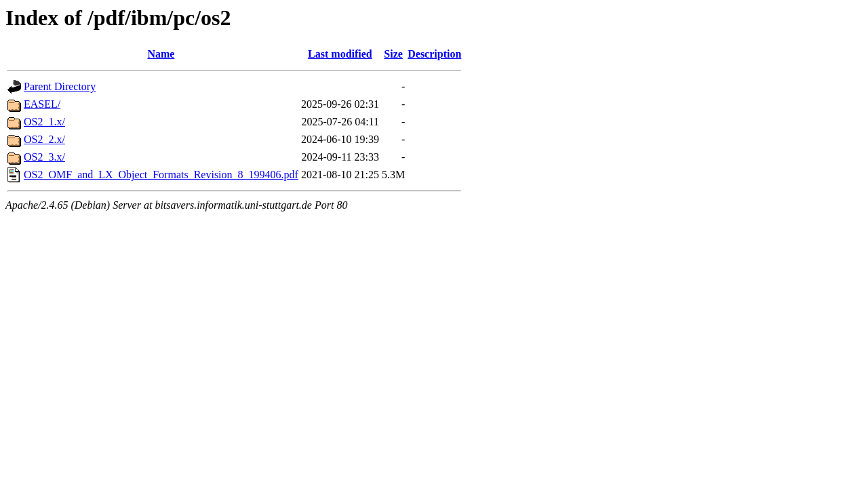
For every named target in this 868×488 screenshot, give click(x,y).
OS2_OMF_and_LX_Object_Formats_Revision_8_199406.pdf (161, 175)
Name (161, 54)
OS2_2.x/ (44, 139)
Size (393, 54)
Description (434, 54)
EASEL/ (42, 104)
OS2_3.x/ (44, 157)
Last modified (340, 54)
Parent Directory (60, 86)
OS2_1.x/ (44, 122)
